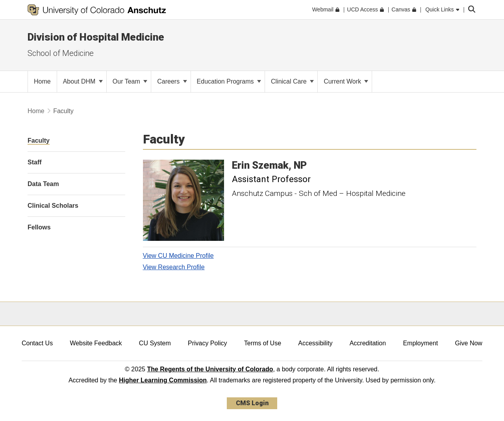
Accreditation (368, 343)
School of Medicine (61, 53)
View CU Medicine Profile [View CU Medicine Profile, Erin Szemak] (178, 256)
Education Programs (229, 81)
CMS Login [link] (252, 403)
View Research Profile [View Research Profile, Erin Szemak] (174, 267)
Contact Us (37, 343)
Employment (420, 343)
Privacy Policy (208, 343)
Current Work (346, 81)
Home (36, 111)
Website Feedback (96, 343)
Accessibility (315, 343)
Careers (172, 81)
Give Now (469, 343)
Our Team (130, 81)
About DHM (83, 81)
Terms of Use (263, 343)
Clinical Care (292, 81)
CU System (155, 343)
